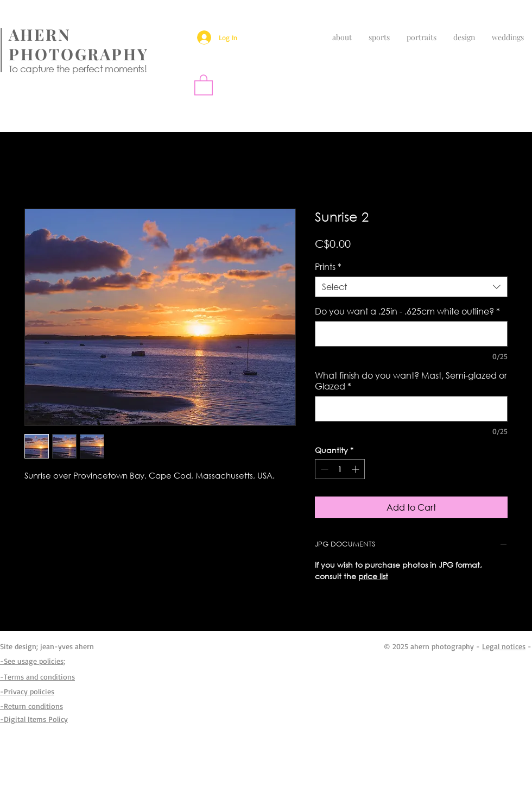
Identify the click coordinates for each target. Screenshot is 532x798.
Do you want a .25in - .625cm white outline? (407, 311)
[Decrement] (323, 469)
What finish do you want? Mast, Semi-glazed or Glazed (411, 381)
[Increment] (356, 469)
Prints (328, 267)
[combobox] (411, 287)
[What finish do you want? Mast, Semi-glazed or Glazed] (411, 409)
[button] (204, 84)
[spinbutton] (340, 469)
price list (373, 576)
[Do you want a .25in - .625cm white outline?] (411, 334)
